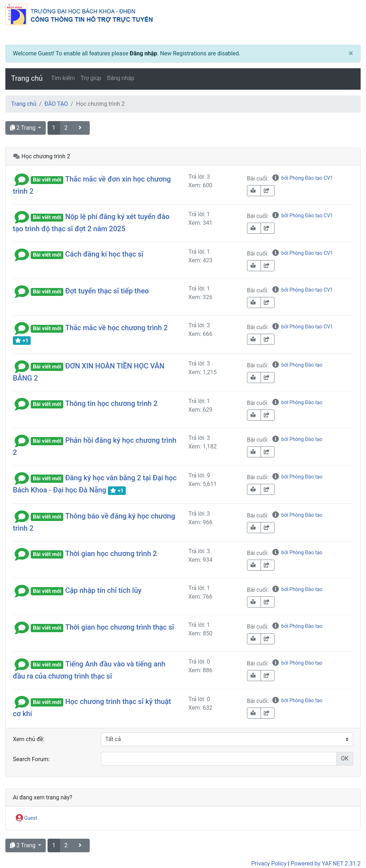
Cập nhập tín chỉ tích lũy (103, 590)
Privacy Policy (269, 864)
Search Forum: (31, 759)
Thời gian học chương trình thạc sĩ (120, 627)
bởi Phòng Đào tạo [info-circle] (297, 365)
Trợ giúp (91, 78)
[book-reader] (254, 191)
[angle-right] (81, 128)
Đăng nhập (144, 53)
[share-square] (268, 191)
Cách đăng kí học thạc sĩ (104, 254)
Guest (26, 818)
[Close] (351, 53)
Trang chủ (27, 78)
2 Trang (23, 128)
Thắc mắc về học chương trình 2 (116, 328)
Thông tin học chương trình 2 (111, 403)
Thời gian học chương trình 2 (111, 554)
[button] (22, 179)
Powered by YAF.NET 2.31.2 (326, 864)
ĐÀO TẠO (56, 104)
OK (345, 758)
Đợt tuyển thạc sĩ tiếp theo (107, 291)
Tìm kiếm (63, 78)
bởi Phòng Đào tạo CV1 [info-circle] (302, 178)
